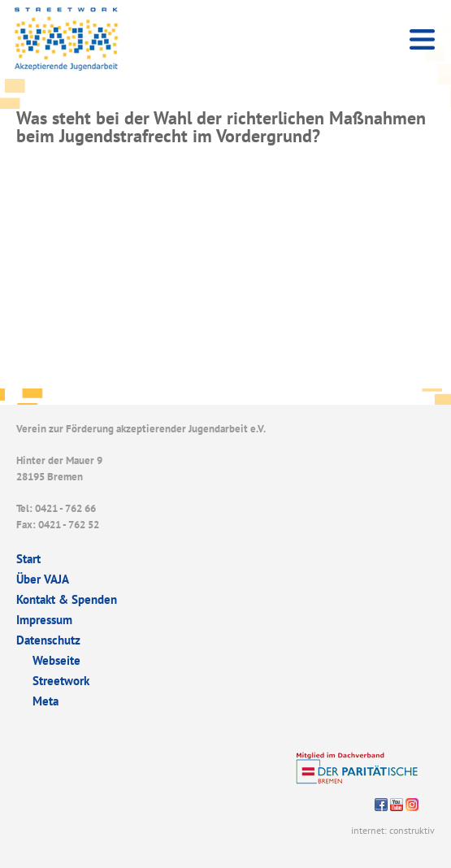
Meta (46, 701)
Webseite (56, 660)
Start (28, 559)
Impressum (44, 620)
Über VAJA (43, 579)
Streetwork (61, 681)
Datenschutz (48, 640)
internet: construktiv (393, 830)
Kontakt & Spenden (67, 599)
